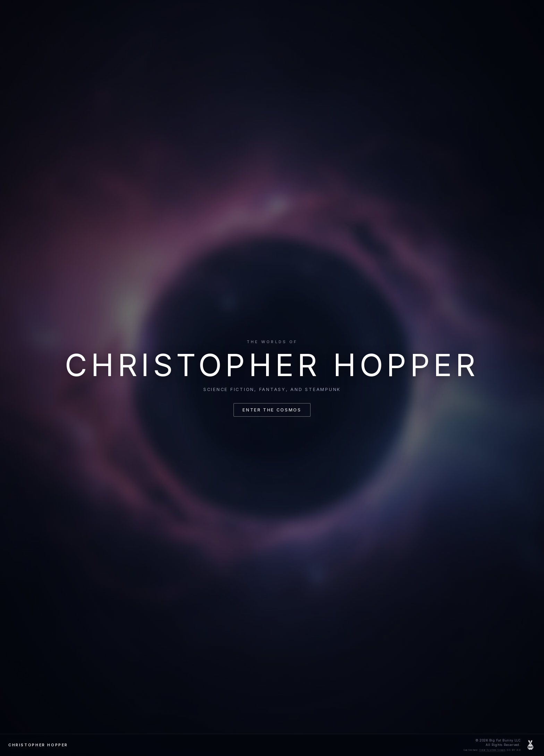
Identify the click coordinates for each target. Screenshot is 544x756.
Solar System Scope (492, 750)
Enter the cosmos (272, 410)
